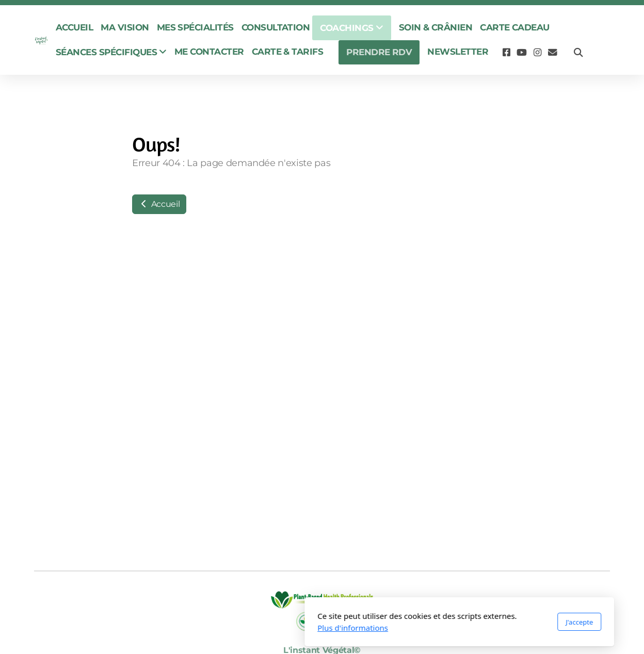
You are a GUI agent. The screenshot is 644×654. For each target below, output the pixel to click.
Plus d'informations (215, 628)
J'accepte (442, 622)
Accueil (159, 204)
